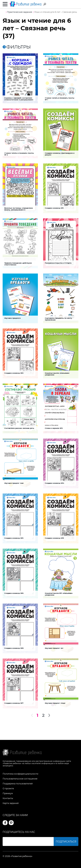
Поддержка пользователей (18, 784)
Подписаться (66, 842)
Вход (76, 4)
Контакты (8, 798)
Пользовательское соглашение (20, 779)
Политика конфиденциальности (20, 774)
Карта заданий (11, 803)
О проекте (8, 788)
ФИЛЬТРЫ (17, 47)
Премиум (8, 793)
